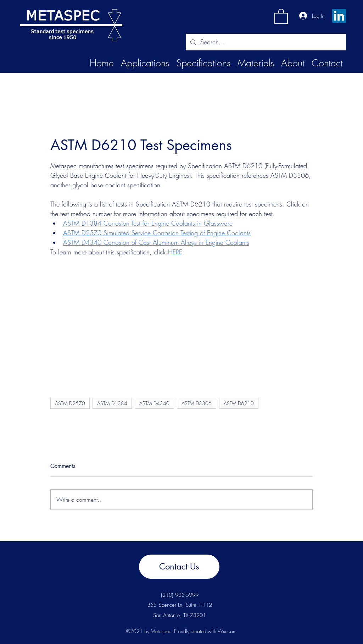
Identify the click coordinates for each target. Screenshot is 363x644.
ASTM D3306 (197, 403)
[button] (281, 16)
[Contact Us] (179, 567)
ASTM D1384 (112, 403)
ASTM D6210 (239, 403)
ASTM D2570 (70, 403)
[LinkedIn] (339, 16)
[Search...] (266, 42)
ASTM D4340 (154, 403)
